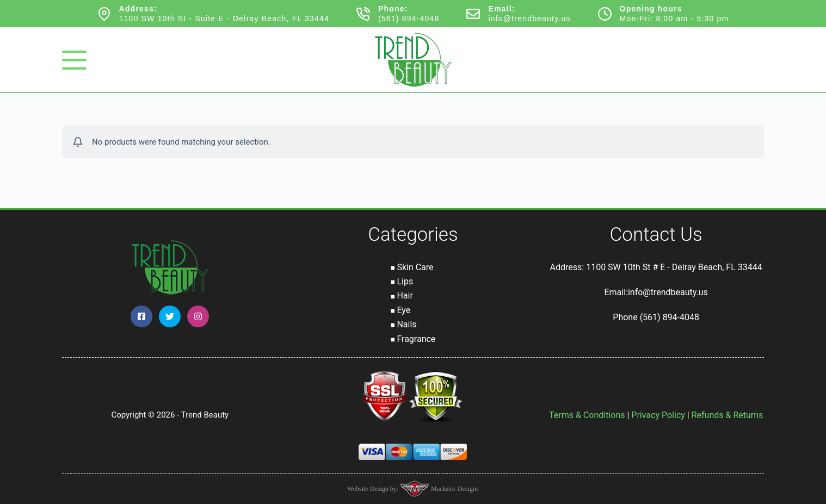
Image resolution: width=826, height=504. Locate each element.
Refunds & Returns (728, 415)
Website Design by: (374, 489)
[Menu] (74, 60)
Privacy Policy (658, 415)
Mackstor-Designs (454, 489)
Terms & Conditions (587, 415)
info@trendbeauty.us (529, 18)
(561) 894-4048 (409, 18)
